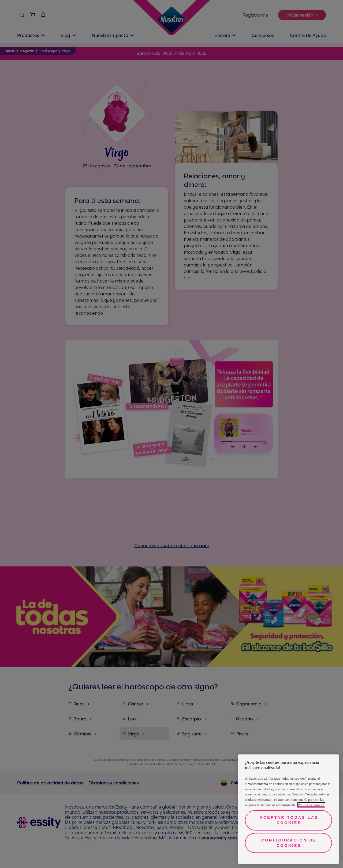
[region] (288, 809)
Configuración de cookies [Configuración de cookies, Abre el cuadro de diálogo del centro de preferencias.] (289, 843)
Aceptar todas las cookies (289, 820)
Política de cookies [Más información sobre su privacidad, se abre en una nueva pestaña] (311, 805)
